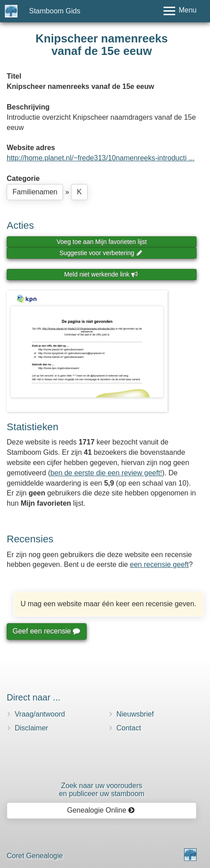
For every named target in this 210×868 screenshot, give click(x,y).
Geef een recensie (46, 631)
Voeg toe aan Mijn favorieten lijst (102, 242)
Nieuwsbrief (135, 714)
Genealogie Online (101, 810)
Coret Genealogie (35, 856)
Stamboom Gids (55, 11)
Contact (129, 728)
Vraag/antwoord (40, 714)
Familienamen (35, 192)
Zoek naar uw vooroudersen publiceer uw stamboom (102, 790)
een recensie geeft (160, 564)
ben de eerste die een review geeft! (106, 473)
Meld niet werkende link (101, 274)
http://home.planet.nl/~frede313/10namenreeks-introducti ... (101, 158)
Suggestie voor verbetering (101, 253)
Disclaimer (31, 728)
